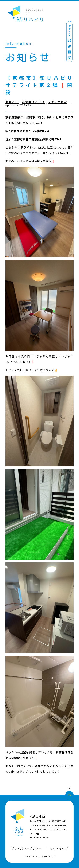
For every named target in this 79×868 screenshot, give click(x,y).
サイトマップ (59, 849)
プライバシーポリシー (26, 849)
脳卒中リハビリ (33, 102)
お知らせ (12, 102)
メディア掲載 (58, 102)
